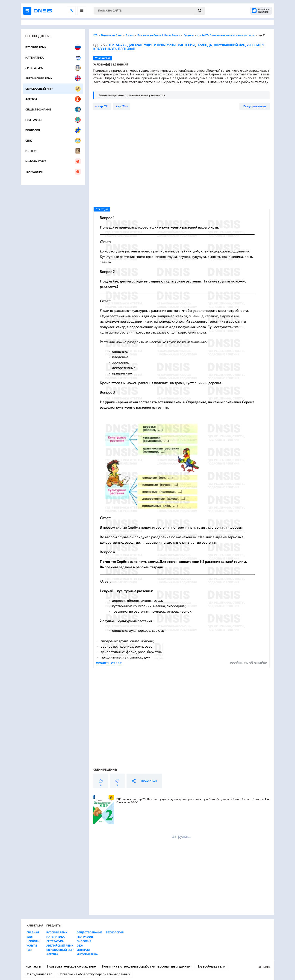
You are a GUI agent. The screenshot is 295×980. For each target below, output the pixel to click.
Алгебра (53, 99)
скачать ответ (109, 663)
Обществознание (53, 109)
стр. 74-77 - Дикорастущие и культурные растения (151, 45)
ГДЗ (29, 950)
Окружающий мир (53, 89)
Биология (53, 130)
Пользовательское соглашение (72, 967)
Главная (33, 932)
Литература (53, 68)
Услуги (32, 946)
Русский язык (53, 47)
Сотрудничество (39, 974)
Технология (53, 172)
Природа (204, 45)
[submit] (200, 11)
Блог (30, 937)
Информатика (53, 161)
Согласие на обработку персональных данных (94, 974)
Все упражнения (255, 106)
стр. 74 (103, 106)
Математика (53, 58)
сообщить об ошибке (249, 663)
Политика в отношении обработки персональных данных (146, 967)
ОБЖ (53, 141)
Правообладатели (211, 967)
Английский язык (53, 78)
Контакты (33, 967)
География (53, 120)
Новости (33, 941)
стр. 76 (121, 106)
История (53, 151)
